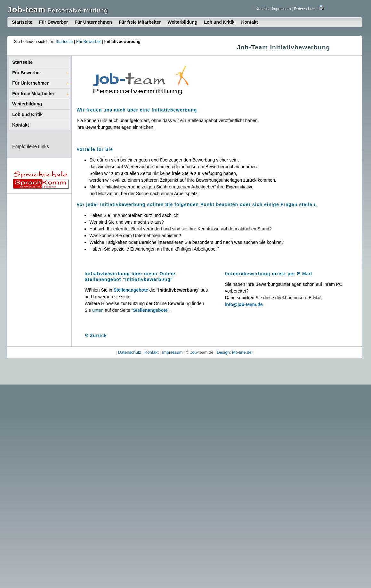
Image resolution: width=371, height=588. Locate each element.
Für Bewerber (53, 22)
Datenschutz (305, 9)
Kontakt (262, 9)
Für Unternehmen (93, 22)
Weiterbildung (182, 22)
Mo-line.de (242, 352)
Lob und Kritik (219, 22)
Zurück (96, 335)
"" (150, 310)
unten (98, 310)
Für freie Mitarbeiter (140, 22)
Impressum (281, 9)
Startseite (22, 22)
